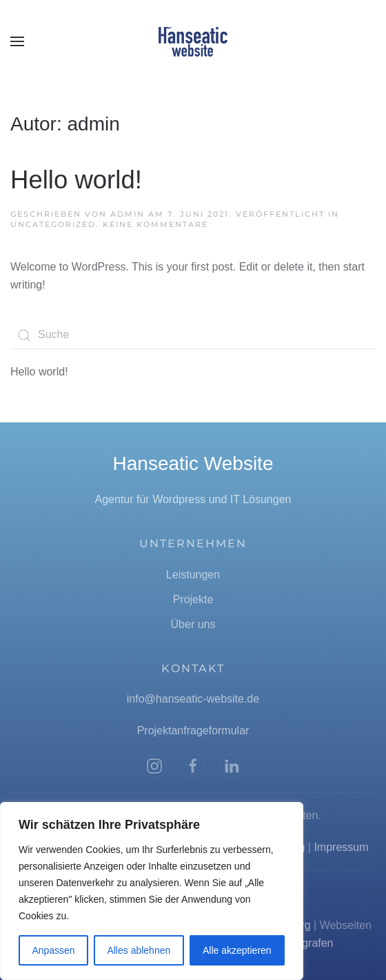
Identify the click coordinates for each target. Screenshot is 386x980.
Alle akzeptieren (237, 950)
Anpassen (53, 950)
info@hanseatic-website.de (193, 699)
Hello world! (76, 180)
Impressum (341, 847)
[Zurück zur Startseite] (193, 41)
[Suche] (193, 335)
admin (128, 214)
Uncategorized (53, 224)
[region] (152, 891)
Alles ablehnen (139, 950)
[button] (17, 41)
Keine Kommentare (155, 224)
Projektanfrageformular (193, 731)
